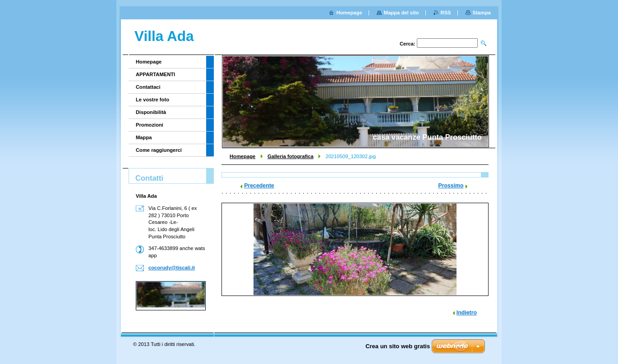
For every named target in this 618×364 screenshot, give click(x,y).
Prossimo (451, 186)
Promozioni (150, 125)
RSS (446, 13)
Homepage (242, 156)
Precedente (259, 186)
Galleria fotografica (291, 156)
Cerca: (408, 44)
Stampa (482, 13)
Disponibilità (151, 112)
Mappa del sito (401, 13)
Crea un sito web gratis (398, 346)
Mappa (144, 137)
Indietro (467, 313)
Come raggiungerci (159, 150)
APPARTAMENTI (155, 74)
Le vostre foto (152, 100)
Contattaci (148, 87)
